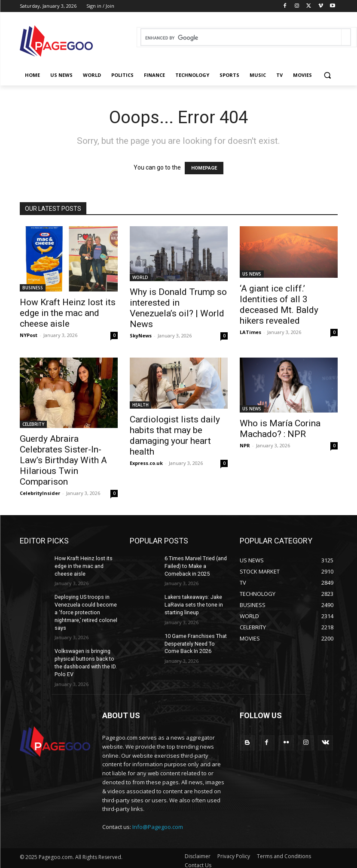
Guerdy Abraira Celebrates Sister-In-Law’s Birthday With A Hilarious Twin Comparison (63, 460)
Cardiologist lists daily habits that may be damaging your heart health (175, 436)
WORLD (140, 277)
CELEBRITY (33, 424)
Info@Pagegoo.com (158, 822)
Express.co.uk (146, 463)
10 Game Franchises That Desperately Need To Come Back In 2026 (195, 640)
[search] (241, 38)
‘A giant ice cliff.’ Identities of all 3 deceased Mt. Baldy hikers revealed (279, 305)
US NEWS (252, 274)
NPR (245, 445)
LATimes (250, 332)
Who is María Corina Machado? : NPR (280, 429)
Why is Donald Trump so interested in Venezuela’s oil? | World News (178, 308)
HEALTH (140, 405)
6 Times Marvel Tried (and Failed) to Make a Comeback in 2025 (195, 565)
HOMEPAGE (204, 168)
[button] (328, 75)
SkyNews (141, 335)
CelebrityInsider (40, 493)
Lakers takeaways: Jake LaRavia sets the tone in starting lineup (193, 603)
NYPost (29, 335)
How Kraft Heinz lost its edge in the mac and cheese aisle (68, 313)
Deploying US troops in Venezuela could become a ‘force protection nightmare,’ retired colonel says (85, 610)
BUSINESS (33, 288)
